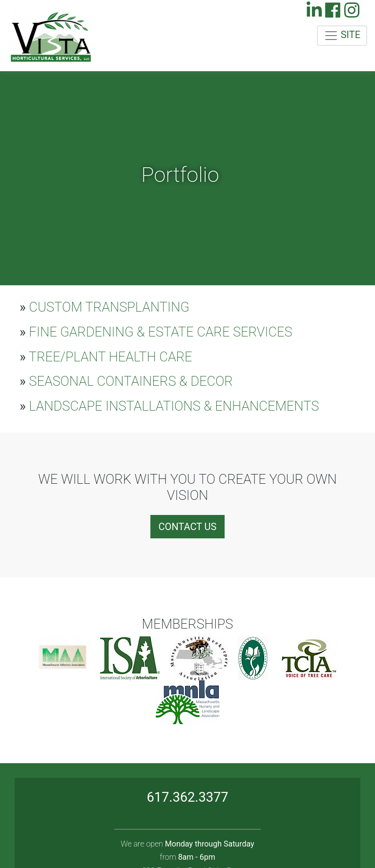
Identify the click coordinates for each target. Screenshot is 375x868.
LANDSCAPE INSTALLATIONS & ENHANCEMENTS (169, 406)
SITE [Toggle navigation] (342, 36)
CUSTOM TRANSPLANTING (104, 307)
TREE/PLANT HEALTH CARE (106, 357)
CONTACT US (188, 527)
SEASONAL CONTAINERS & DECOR (126, 381)
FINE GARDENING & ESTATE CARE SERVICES (156, 332)
